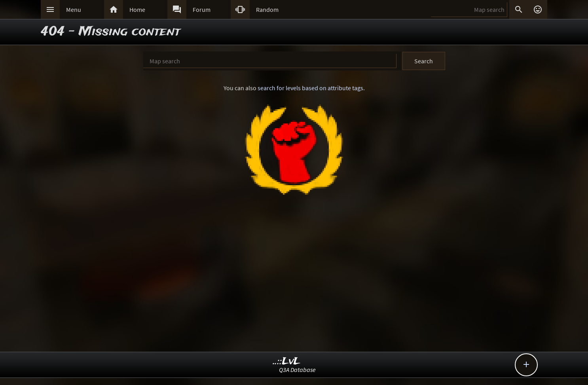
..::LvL (287, 361)
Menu (74, 9)
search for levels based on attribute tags (310, 88)
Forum (202, 9)
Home (137, 9)
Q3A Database (297, 370)
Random (267, 9)
